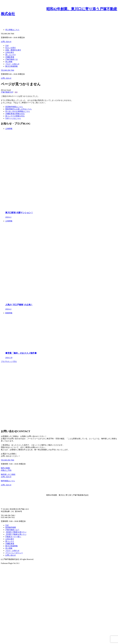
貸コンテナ (10, 541)
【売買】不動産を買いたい (16, 534)
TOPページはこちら (13, 118)
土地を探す (10, 52)
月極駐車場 (10, 57)
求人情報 (9, 62)
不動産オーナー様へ (13, 537)
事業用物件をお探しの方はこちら (18, 109)
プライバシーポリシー (14, 553)
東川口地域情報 (11, 66)
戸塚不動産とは (11, 59)
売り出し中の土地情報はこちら (18, 111)
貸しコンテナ (11, 55)
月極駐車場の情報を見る (15, 114)
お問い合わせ (6, 78)
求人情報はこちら (12, 30)
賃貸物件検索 (11, 527)
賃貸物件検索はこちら (14, 107)
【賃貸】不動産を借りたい (16, 532)
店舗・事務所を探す (13, 50)
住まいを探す (11, 48)
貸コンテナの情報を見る (15, 116)
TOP (7, 46)
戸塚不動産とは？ (12, 530)
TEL (7, 70)
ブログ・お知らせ (12, 64)
